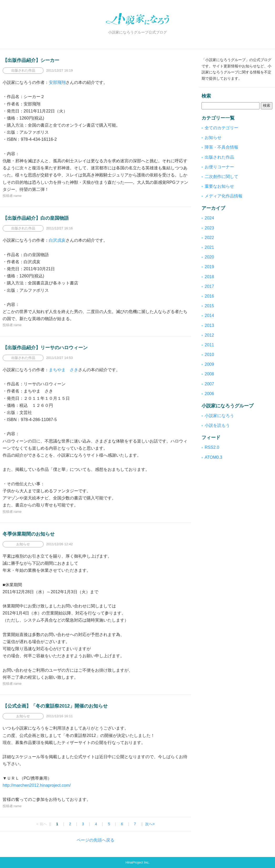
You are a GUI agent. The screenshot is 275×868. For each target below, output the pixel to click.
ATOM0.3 (213, 457)
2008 (209, 374)
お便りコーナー (219, 167)
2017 (209, 286)
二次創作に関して (221, 177)
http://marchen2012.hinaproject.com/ (37, 785)
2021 (209, 247)
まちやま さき (64, 370)
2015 (209, 306)
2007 (209, 384)
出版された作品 (219, 157)
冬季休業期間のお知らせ (29, 534)
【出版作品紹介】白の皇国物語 (36, 218)
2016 (209, 296)
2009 (209, 364)
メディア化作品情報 (224, 196)
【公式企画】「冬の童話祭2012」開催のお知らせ (55, 706)
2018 (209, 277)
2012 (209, 335)
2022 (209, 238)
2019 (209, 267)
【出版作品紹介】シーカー (31, 60)
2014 (209, 316)
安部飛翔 (57, 82)
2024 (209, 218)
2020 (209, 257)
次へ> (150, 824)
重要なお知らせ (219, 186)
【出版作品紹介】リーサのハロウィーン (45, 348)
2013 (209, 325)
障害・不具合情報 (221, 147)
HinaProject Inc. (137, 862)
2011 (209, 345)
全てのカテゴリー (221, 128)
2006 (209, 394)
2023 (209, 228)
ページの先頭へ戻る (96, 840)
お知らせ (213, 138)
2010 (209, 355)
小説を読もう (217, 425)
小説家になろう (219, 416)
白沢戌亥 (57, 240)
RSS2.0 (212, 447)
